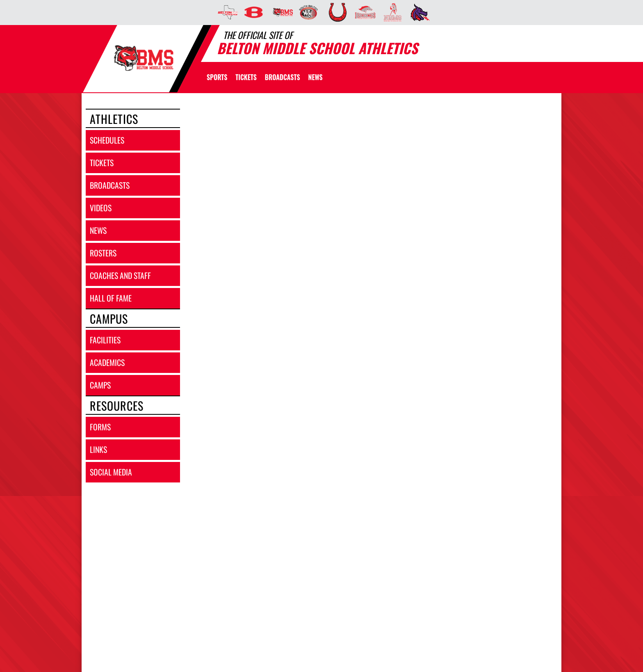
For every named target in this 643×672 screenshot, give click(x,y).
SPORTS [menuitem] (217, 77)
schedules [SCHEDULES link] (107, 140)
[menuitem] (225, 12)
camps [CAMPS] (100, 385)
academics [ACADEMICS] (107, 362)
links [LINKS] (98, 449)
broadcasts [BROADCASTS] (110, 185)
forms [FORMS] (100, 427)
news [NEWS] (98, 230)
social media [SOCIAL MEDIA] (111, 472)
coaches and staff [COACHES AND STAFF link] (120, 275)
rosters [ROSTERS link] (103, 253)
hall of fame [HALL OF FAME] (111, 298)
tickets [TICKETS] (102, 163)
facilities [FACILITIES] (105, 340)
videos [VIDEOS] (101, 208)
